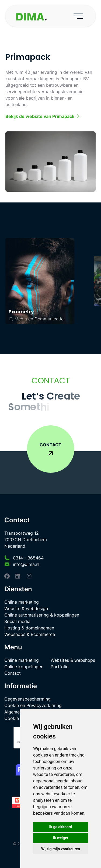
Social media (17, 621)
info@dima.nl (26, 564)
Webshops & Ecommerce (30, 634)
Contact (13, 673)
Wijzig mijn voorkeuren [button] (61, 849)
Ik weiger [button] (60, 838)
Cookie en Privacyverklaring (33, 705)
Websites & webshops (73, 660)
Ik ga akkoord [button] (60, 827)
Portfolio (60, 667)
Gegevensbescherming (27, 699)
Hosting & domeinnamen (29, 628)
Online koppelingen (24, 667)
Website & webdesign (26, 608)
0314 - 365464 (28, 558)
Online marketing (22, 602)
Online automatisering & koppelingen (42, 615)
